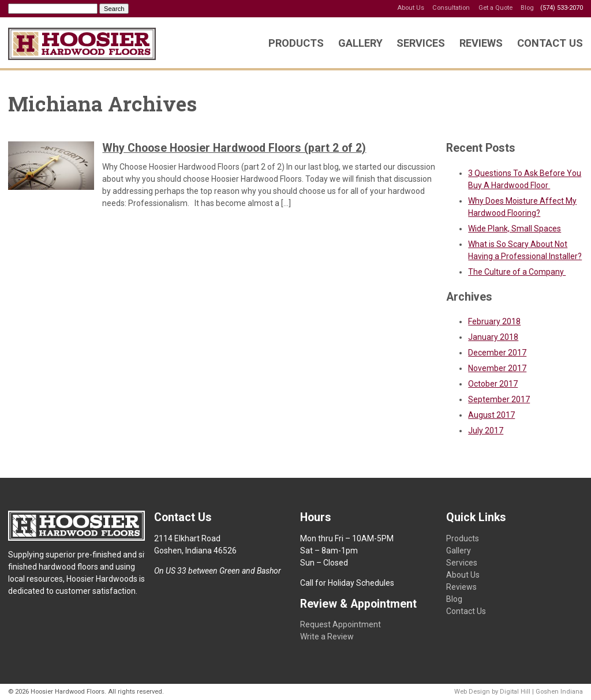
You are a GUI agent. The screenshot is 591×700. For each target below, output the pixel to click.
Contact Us (550, 43)
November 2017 (497, 368)
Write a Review (327, 637)
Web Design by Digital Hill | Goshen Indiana (519, 692)
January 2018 (493, 337)
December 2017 (497, 353)
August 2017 (491, 415)
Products (296, 43)
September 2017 (499, 399)
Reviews (481, 43)
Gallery (360, 43)
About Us (411, 8)
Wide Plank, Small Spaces (515, 229)
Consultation (451, 8)
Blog (527, 8)
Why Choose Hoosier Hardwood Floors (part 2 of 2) (234, 148)
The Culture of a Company (517, 272)
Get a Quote (495, 8)
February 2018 (494, 321)
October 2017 (493, 384)
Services (421, 43)
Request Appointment (341, 624)
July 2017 (486, 431)
